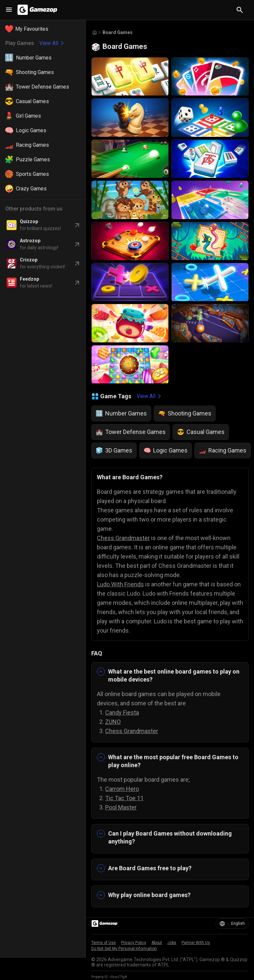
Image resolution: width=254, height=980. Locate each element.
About (157, 943)
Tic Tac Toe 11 (124, 798)
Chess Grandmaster (123, 538)
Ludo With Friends (120, 584)
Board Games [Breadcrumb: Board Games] (118, 32)
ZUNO (113, 722)
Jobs (172, 943)
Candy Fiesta (122, 712)
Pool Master (121, 807)
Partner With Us (196, 943)
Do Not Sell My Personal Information (124, 949)
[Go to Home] (95, 33)
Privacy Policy (134, 943)
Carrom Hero (122, 789)
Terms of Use (104, 943)
